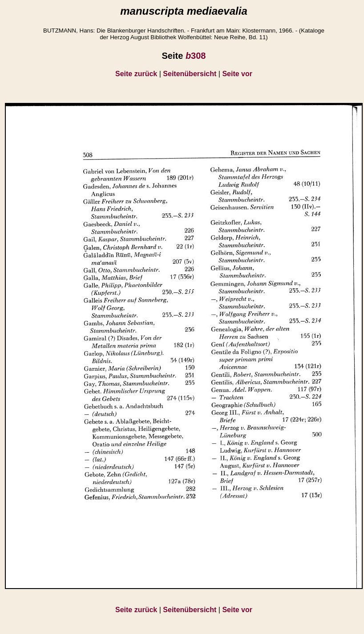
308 (196, 56)
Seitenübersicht (190, 74)
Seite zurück (136, 74)
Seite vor (237, 74)
